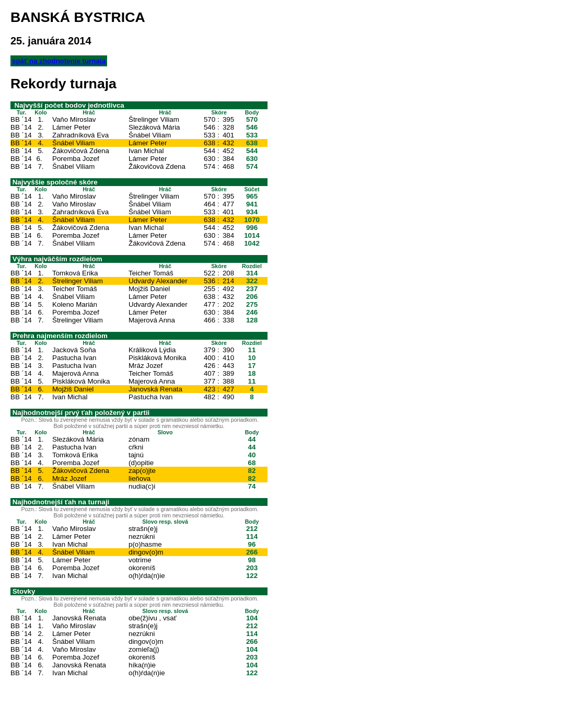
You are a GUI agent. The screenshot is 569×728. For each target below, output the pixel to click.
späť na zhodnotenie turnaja (59, 61)
